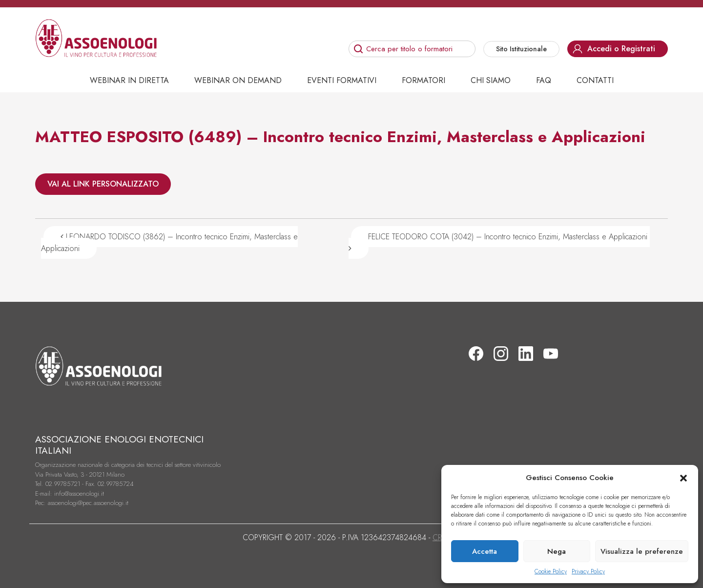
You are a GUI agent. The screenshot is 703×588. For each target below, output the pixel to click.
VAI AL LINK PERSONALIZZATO (103, 184)
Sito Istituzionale (521, 49)
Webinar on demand (238, 80)
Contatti (595, 80)
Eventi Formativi (342, 80)
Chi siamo (491, 80)
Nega (557, 551)
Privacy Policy (588, 571)
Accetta (485, 551)
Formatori (424, 80)
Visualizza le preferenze (642, 551)
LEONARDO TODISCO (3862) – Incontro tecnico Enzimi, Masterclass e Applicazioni (169, 242)
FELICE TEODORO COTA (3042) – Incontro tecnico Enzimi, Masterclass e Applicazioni (499, 241)
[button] (683, 478)
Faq (544, 80)
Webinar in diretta (129, 80)
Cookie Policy (551, 571)
